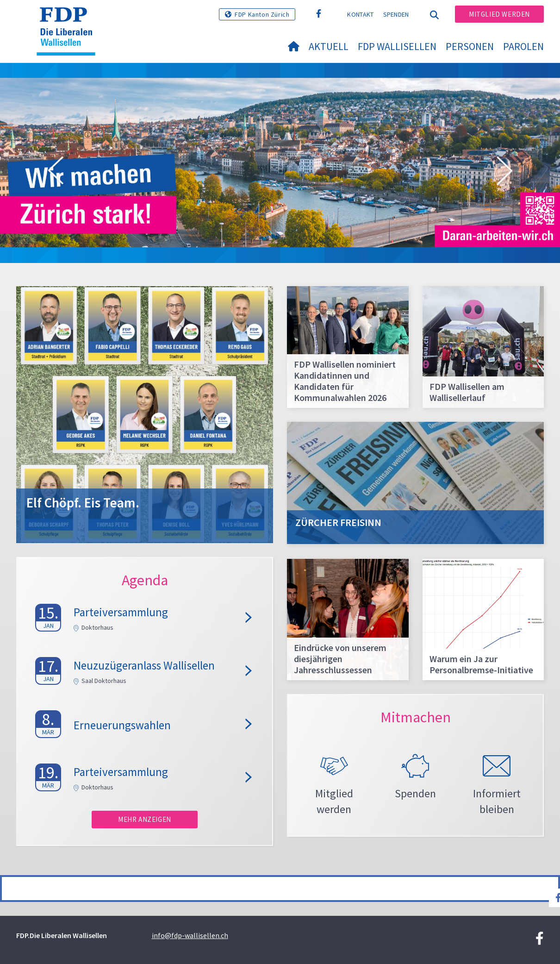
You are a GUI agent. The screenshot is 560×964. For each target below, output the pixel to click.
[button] (56, 172)
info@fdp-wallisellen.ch (190, 935)
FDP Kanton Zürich (262, 14)
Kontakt (360, 14)
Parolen (523, 46)
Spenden (396, 14)
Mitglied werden (499, 14)
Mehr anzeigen (145, 819)
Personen (470, 46)
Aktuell (329, 46)
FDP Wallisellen (397, 46)
